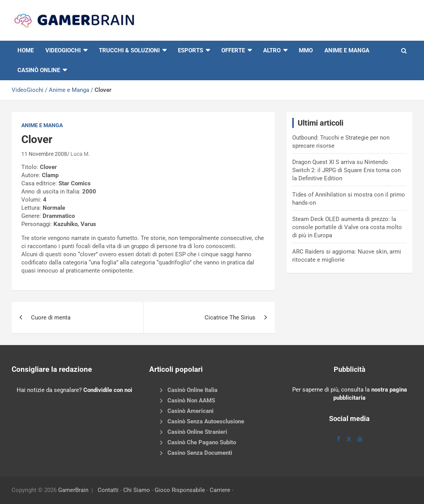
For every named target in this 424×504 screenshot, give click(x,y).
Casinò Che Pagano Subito (202, 442)
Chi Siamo (137, 490)
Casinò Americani (190, 411)
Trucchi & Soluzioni (129, 50)
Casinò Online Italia (192, 390)
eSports (190, 50)
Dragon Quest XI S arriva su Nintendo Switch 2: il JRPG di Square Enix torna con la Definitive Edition (346, 170)
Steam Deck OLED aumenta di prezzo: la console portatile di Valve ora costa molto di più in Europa (347, 227)
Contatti (108, 490)
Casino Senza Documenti (200, 453)
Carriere (220, 490)
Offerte (233, 50)
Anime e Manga (347, 50)
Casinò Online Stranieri (197, 432)
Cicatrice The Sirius (230, 318)
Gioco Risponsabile (180, 490)
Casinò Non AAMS (191, 400)
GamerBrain (73, 490)
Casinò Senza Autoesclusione (206, 421)
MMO (306, 50)
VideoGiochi (28, 90)
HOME (26, 50)
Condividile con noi (108, 390)
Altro (272, 50)
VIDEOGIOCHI (63, 50)
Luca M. (80, 154)
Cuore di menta (51, 318)
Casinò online (39, 70)
